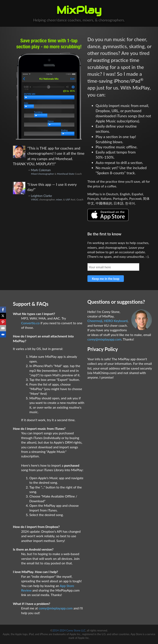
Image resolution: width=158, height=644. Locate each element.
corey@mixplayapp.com (56, 608)
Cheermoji (95, 321)
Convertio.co (30, 323)
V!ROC (35, 199)
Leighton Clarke (41, 196)
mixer (59, 199)
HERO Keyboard (116, 321)
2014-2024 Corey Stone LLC (69, 630)
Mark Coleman (41, 170)
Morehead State (66, 174)
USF (68, 199)
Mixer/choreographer (43, 174)
